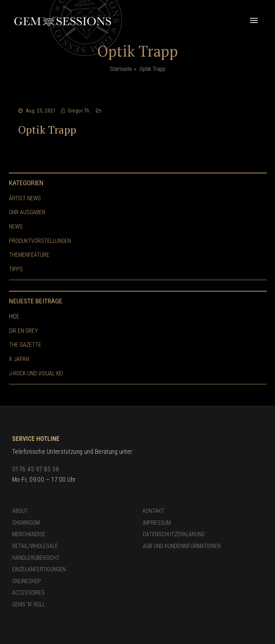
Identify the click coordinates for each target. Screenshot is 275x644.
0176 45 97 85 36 (36, 469)
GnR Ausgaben (27, 212)
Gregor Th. (79, 111)
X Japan (19, 359)
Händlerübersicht (36, 558)
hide (14, 316)
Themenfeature (29, 255)
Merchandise (29, 534)
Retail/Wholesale (35, 546)
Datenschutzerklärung (174, 534)
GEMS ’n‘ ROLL (29, 604)
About (20, 511)
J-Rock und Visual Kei (36, 373)
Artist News (25, 198)
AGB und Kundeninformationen (182, 546)
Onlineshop (27, 581)
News (16, 227)
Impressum (157, 523)
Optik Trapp (47, 130)
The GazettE (25, 345)
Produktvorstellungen (40, 241)
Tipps (16, 269)
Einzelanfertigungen (39, 569)
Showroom (26, 523)
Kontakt (154, 511)
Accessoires (28, 593)
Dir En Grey (23, 331)
